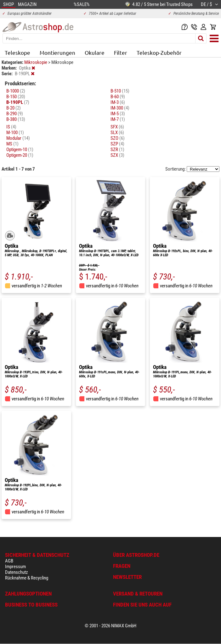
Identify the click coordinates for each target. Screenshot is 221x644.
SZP (117, 144)
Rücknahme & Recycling (27, 578)
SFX (117, 127)
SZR (117, 150)
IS (11, 127)
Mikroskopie (36, 62)
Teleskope (17, 52)
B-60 (118, 97)
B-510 (120, 91)
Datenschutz (17, 572)
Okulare (95, 52)
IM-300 (120, 108)
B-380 (16, 119)
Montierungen (57, 52)
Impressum (15, 567)
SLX (117, 133)
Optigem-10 (20, 150)
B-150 (16, 97)
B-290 (15, 114)
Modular (18, 138)
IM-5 (118, 114)
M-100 (15, 133)
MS (12, 144)
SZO (118, 138)
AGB (9, 561)
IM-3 (118, 102)
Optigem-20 (20, 155)
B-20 (14, 108)
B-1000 (16, 91)
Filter (121, 52)
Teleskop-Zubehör (159, 52)
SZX (117, 155)
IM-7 (118, 119)
